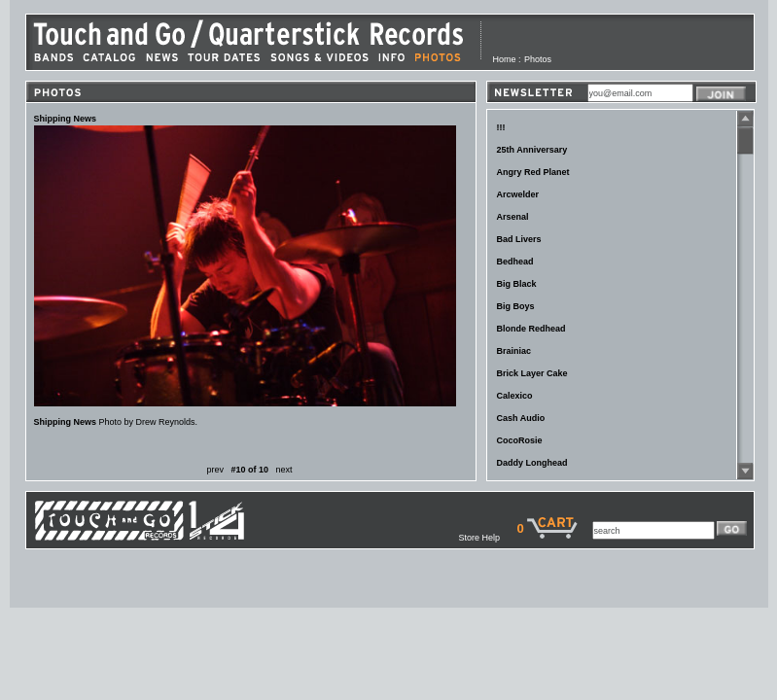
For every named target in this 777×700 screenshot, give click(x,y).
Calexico (515, 396)
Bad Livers (519, 239)
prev (215, 470)
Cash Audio (521, 418)
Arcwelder (518, 194)
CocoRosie (520, 440)
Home (505, 59)
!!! (501, 127)
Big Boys (516, 306)
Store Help (487, 538)
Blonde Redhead (531, 329)
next (284, 470)
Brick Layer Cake (532, 373)
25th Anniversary (532, 150)
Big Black (517, 284)
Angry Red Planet (533, 172)
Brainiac (514, 351)
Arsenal (513, 217)
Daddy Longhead (532, 463)
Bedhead (515, 262)
